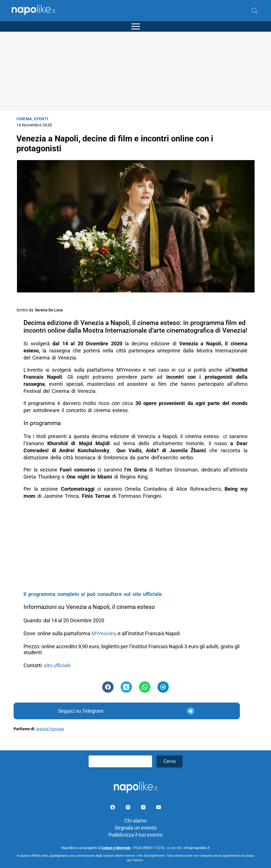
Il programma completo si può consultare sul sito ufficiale (93, 594)
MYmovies (104, 633)
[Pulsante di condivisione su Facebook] (108, 687)
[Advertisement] (135, 71)
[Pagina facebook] (113, 808)
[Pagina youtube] (159, 808)
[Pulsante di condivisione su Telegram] (163, 687)
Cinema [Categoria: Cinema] (24, 119)
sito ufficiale (58, 665)
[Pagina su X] (144, 808)
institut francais (50, 729)
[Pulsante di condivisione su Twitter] (126, 687)
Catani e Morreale (116, 848)
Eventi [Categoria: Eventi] (41, 119)
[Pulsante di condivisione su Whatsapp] (145, 687)
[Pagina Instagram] (129, 808)
